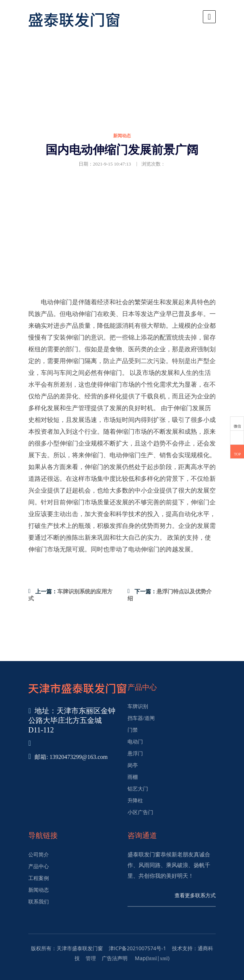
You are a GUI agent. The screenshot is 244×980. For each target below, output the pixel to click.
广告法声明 (115, 958)
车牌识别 (138, 706)
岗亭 (133, 765)
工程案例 (39, 878)
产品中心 (39, 867)
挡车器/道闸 (141, 718)
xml (164, 958)
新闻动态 (39, 890)
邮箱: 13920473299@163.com (71, 757)
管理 (91, 958)
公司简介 (39, 855)
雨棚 (133, 777)
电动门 (135, 742)
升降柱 (135, 801)
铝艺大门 (138, 789)
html (152, 958)
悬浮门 (135, 754)
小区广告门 (140, 812)
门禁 (133, 730)
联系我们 (39, 902)
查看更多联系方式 (195, 896)
